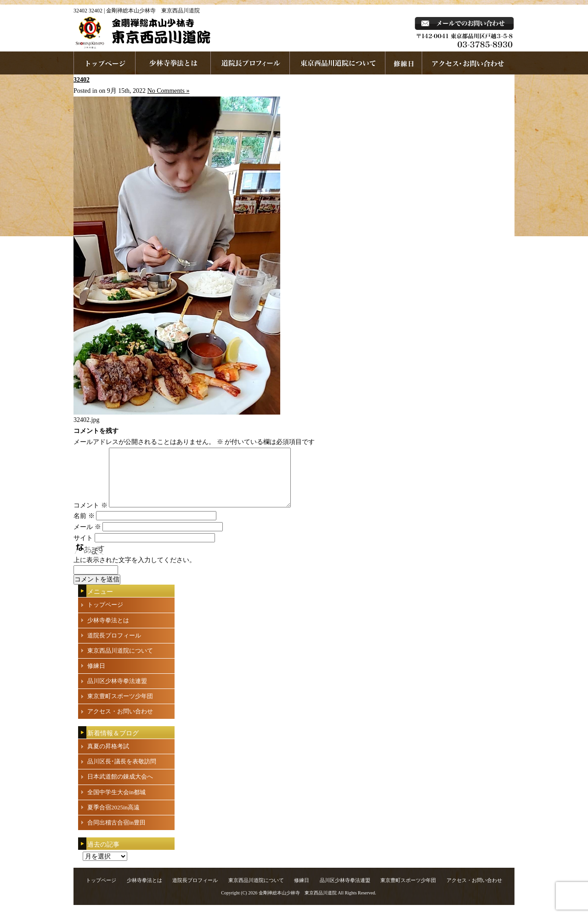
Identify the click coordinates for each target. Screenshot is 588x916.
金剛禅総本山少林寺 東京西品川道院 (298, 904)
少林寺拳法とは (173, 63)
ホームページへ (105, 63)
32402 (82, 80)
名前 (84, 527)
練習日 (404, 63)
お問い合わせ (468, 63)
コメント (90, 516)
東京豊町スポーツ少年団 (120, 707)
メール (87, 538)
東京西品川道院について (338, 63)
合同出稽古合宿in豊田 (116, 834)
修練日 (96, 677)
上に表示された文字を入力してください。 (135, 571)
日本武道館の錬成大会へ (120, 788)
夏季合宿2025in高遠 (113, 818)
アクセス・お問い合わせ (120, 722)
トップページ (105, 616)
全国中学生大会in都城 (116, 803)
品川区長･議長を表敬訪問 (122, 772)
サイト (83, 549)
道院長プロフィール (250, 63)
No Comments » (169, 91)
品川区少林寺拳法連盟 (117, 692)
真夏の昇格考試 (108, 757)
